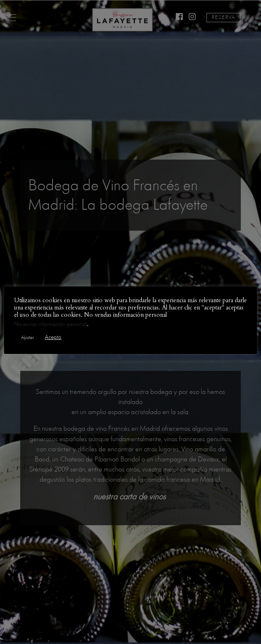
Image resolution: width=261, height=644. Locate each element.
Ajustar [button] (27, 337)
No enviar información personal (51, 324)
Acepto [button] (53, 337)
